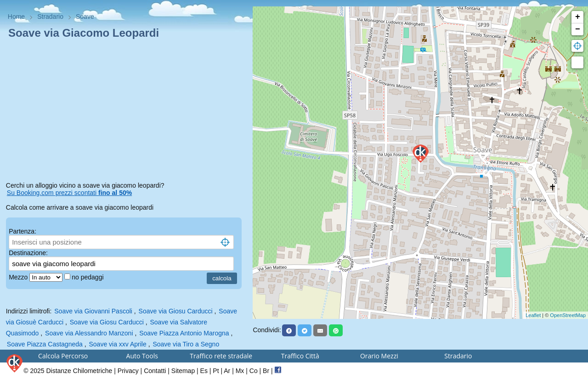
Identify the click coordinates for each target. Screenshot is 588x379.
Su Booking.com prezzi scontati (69, 193)
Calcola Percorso (63, 356)
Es (204, 371)
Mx (240, 371)
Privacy (128, 371)
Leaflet (533, 315)
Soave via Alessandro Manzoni (89, 333)
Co (254, 371)
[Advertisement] (127, 112)
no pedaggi (88, 277)
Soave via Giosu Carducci (176, 311)
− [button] (578, 29)
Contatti (155, 371)
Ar (227, 371)
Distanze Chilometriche (79, 371)
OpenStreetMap (568, 315)
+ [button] (578, 17)
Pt (216, 371)
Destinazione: (28, 253)
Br (266, 371)
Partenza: (23, 231)
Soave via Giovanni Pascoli (93, 311)
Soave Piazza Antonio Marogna (184, 333)
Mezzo (19, 277)
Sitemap (183, 371)
